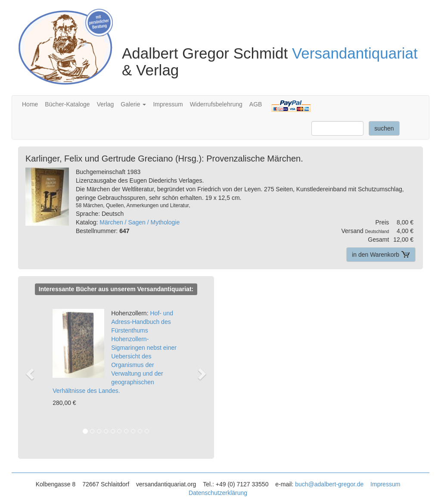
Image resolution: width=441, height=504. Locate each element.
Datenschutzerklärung (218, 493)
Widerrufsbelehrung (216, 104)
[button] (34, 373)
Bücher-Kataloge (67, 104)
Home (30, 104)
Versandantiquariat (355, 53)
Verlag (106, 104)
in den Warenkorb (381, 255)
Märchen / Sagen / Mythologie (140, 222)
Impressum (168, 104)
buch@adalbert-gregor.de (329, 484)
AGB (256, 104)
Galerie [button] (133, 104)
